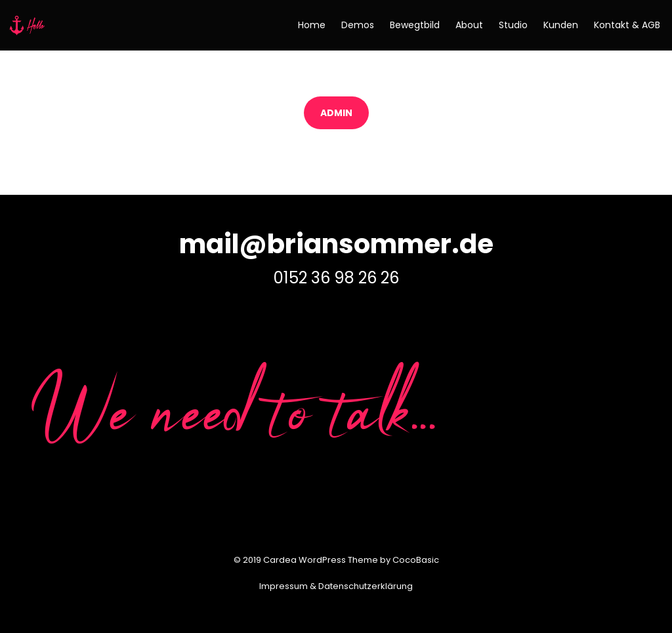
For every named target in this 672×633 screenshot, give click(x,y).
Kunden (561, 25)
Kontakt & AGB (627, 25)
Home (312, 25)
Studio (513, 25)
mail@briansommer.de (336, 244)
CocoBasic (416, 560)
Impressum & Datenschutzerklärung (336, 586)
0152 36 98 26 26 (336, 278)
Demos (358, 25)
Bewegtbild (415, 25)
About (469, 25)
